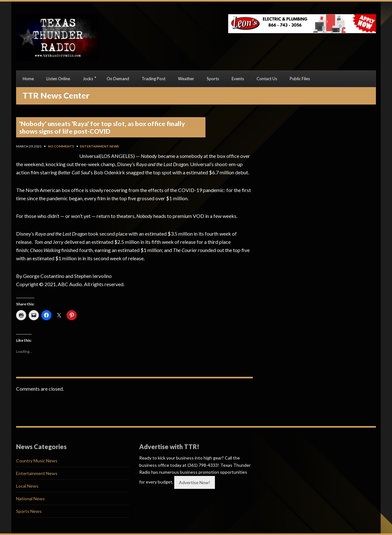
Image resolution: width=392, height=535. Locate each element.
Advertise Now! (195, 482)
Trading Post (154, 79)
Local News (27, 486)
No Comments (61, 146)
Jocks (88, 79)
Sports (213, 79)
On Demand (118, 79)
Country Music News (37, 461)
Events (238, 79)
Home (28, 79)
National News (30, 499)
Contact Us (267, 79)
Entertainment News (99, 146)
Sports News (29, 511)
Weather (186, 79)
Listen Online (58, 79)
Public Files (300, 79)
